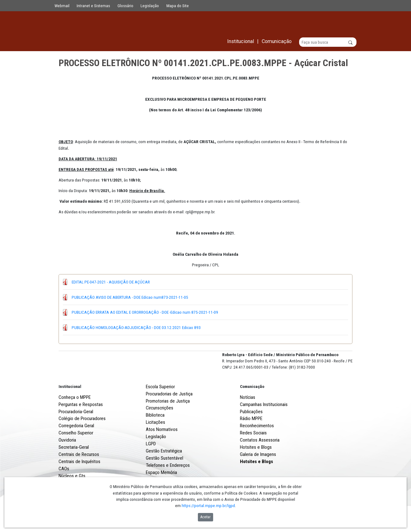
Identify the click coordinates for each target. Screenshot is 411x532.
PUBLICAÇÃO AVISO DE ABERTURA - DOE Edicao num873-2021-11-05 (130, 297)
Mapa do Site (178, 6)
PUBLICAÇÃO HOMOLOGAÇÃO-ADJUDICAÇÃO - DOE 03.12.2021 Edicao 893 (136, 327)
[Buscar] (328, 42)
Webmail (62, 6)
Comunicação (252, 409)
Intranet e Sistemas (93, 6)
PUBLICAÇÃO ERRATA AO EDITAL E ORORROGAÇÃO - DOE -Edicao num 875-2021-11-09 (145, 312)
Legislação (150, 6)
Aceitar (205, 517)
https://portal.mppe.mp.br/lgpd (208, 505)
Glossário (125, 6)
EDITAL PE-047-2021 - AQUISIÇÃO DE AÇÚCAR (111, 282)
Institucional (70, 409)
